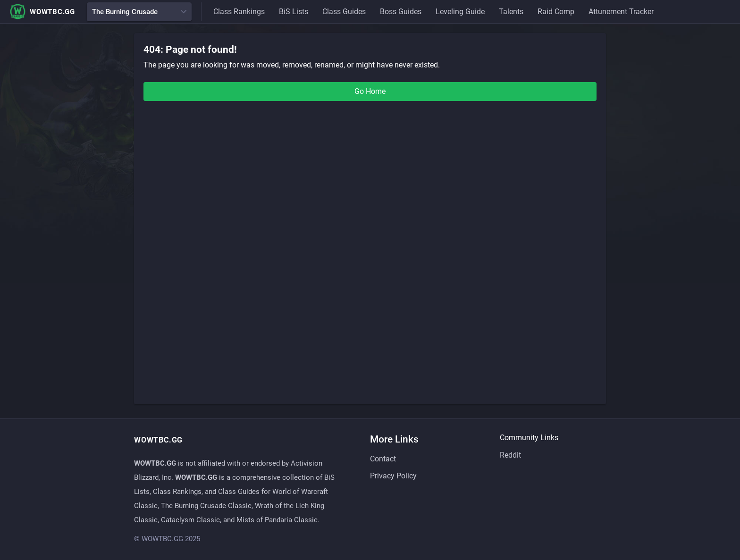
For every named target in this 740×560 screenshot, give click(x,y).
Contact (383, 459)
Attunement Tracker (621, 12)
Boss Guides (401, 12)
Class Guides (344, 12)
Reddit (510, 455)
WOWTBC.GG (42, 12)
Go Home (370, 91)
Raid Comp (556, 12)
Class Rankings (239, 12)
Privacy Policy (393, 476)
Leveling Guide (460, 12)
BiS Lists (294, 12)
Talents (511, 12)
